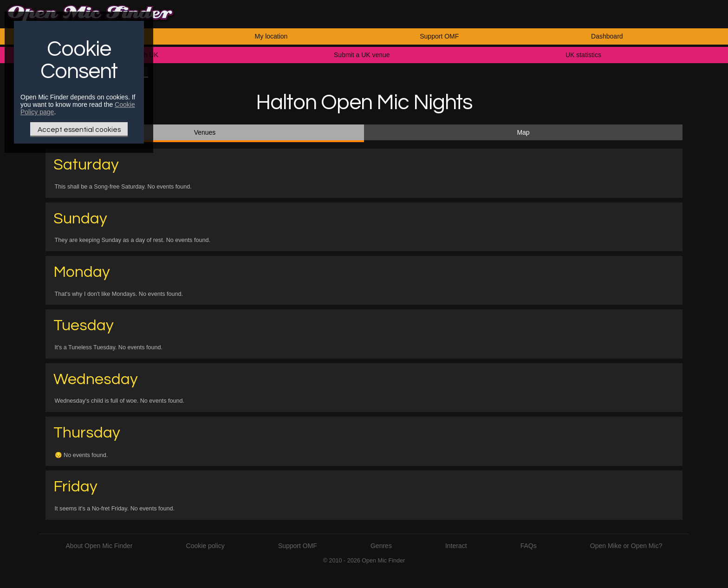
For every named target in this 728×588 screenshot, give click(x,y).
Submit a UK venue (362, 55)
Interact (456, 546)
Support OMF (439, 36)
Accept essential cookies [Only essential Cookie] (79, 130)
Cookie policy (205, 546)
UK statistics (583, 55)
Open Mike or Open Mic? (626, 546)
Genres (381, 546)
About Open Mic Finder (99, 546)
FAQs (529, 546)
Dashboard (607, 36)
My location (271, 36)
